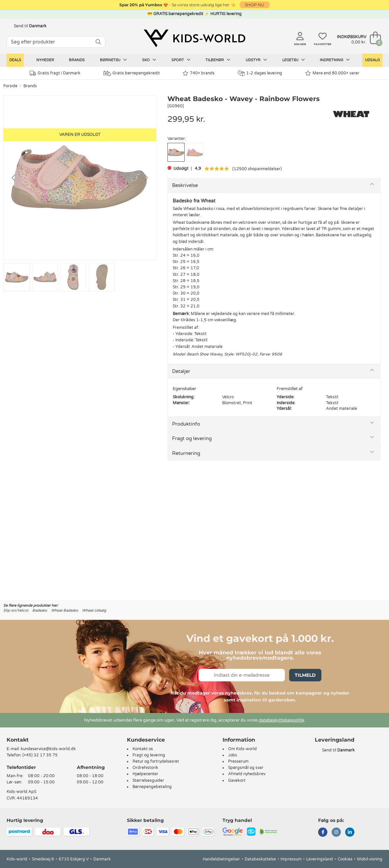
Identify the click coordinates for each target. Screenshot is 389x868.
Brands (77, 60)
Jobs (233, 755)
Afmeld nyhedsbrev (247, 774)
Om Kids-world (242, 749)
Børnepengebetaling (152, 787)
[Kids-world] (194, 39)
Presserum (238, 761)
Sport (181, 60)
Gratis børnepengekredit (132, 73)
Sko (149, 60)
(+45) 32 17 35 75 (40, 755)
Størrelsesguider (148, 780)
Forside (10, 86)
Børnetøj (113, 60)
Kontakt (18, 740)
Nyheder (45, 60)
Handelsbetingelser (221, 859)
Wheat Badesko (65, 610)
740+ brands (199, 73)
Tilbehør (218, 60)
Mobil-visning (370, 859)
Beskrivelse (185, 185)
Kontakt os (143, 749)
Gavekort (237, 780)
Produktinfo (186, 424)
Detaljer (181, 371)
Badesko (40, 610)
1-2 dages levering (260, 73)
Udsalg (372, 60)
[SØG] (98, 42)
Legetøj (294, 60)
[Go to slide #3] (73, 277)
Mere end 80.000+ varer (332, 73)
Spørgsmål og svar (246, 768)
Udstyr (256, 60)
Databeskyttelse (260, 859)
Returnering (186, 453)
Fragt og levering (192, 438)
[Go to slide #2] (45, 277)
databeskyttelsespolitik (282, 720)
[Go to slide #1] (17, 277)
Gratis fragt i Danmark (55, 73)
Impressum (291, 859)
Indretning (335, 60)
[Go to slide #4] (102, 277)
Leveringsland (320, 859)
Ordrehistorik (145, 768)
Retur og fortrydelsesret (156, 761)
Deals (15, 60)
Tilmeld (305, 675)
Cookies (345, 859)
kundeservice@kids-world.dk (48, 749)
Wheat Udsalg (94, 610)
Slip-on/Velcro (16, 610)
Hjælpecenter (145, 774)
